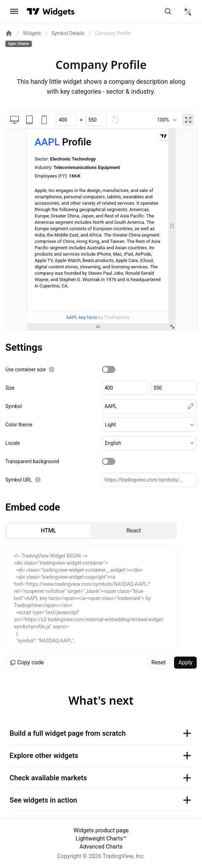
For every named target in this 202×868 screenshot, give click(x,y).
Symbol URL (19, 480)
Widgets (32, 33)
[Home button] (59, 11)
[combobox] (167, 120)
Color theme (19, 425)
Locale (13, 443)
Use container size (25, 369)
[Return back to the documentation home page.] (9, 33)
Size (10, 388)
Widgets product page (101, 830)
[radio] (49, 531)
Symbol (13, 406)
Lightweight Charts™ (101, 838)
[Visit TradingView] (33, 11)
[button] (149, 425)
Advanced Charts (101, 847)
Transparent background (32, 461)
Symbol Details (68, 33)
